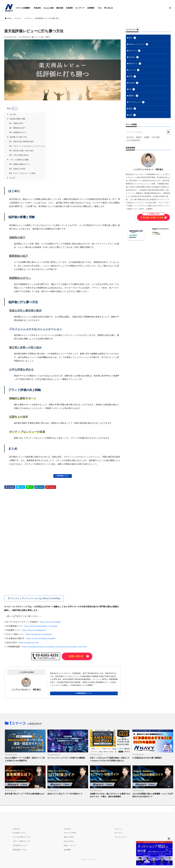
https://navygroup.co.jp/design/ (39, 634)
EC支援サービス (19, 833)
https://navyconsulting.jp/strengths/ (41, 638)
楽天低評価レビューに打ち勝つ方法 (47, 18)
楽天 (42, 37)
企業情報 (91, 8)
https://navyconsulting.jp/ (50, 622)
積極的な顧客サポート (19, 164)
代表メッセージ (70, 845)
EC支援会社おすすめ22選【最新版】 (147, 758)
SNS (132, 115)
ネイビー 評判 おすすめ (133, 140)
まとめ (11, 178)
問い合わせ (109, 8)
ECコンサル (130, 137)
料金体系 (37, 8)
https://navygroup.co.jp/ (29, 642)
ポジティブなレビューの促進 (22, 173)
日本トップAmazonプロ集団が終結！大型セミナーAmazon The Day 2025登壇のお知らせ (110, 759)
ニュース (134, 70)
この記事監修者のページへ (83, 693)
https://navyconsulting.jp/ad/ (34, 630)
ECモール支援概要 (23, 8)
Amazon (134, 57)
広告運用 (69, 8)
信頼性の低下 (16, 123)
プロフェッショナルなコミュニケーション (27, 146)
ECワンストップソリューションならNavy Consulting (34, 598)
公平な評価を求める (19, 155)
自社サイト (135, 64)
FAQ (100, 8)
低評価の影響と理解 (16, 119)
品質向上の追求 (17, 169)
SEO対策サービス (20, 845)
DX (132, 89)
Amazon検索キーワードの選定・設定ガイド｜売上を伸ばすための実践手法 (25, 759)
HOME (9, 18)
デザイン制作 (156, 137)
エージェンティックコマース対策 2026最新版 (66, 758)
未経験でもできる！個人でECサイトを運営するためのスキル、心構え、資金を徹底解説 (110, 795)
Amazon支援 (48, 8)
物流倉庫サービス (20, 850)
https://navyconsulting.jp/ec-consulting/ (41, 626)
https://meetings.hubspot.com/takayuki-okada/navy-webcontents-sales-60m (55, 647)
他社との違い (69, 837)
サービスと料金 (70, 833)
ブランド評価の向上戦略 (17, 160)
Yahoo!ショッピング (139, 44)
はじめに (12, 114)
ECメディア (80, 8)
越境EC (134, 96)
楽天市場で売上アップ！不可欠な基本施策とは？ (25, 794)
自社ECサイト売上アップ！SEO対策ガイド (65, 794)
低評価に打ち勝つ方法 (17, 137)
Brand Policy (69, 841)
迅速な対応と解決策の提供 (21, 141)
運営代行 (139, 137)
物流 (132, 109)
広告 (132, 76)
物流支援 (60, 8)
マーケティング (137, 102)
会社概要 (67, 850)
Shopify (134, 83)
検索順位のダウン (18, 132)
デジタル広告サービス (22, 837)
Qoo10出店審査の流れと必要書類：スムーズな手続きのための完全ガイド (153, 795)
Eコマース (28, 18)
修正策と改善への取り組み (21, 151)
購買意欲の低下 (17, 128)
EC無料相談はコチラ (62, 476)
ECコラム (18, 18)
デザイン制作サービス (22, 841)
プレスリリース (121, 837)
